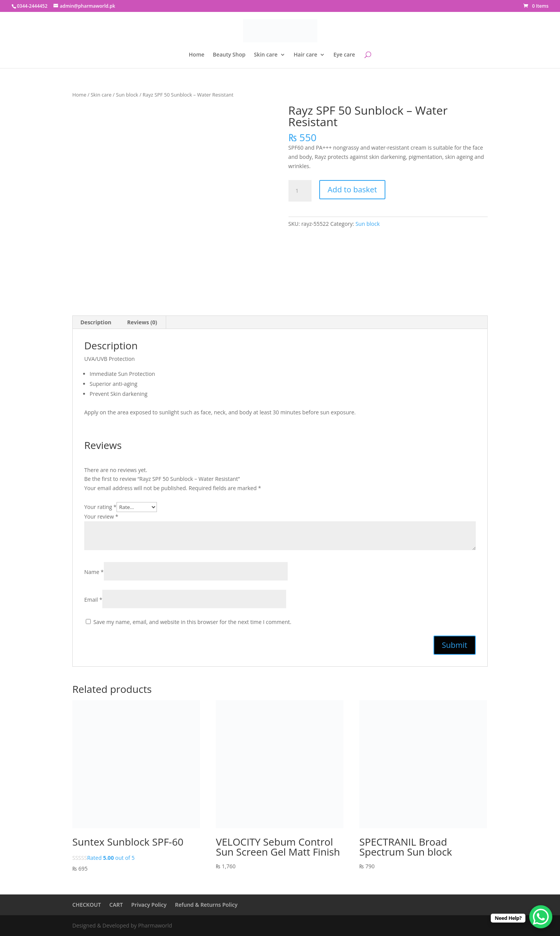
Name (94, 572)
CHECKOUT (87, 905)
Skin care (266, 55)
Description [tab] (96, 322)
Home (197, 55)
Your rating (100, 507)
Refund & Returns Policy (206, 905)
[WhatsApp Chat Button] (541, 917)
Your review (101, 516)
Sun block (127, 95)
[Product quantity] (300, 191)
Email (93, 600)
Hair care (306, 55)
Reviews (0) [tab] (142, 322)
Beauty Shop (229, 55)
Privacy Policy (149, 905)
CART (116, 905)
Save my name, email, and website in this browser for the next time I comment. (192, 622)
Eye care (344, 55)
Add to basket (352, 189)
